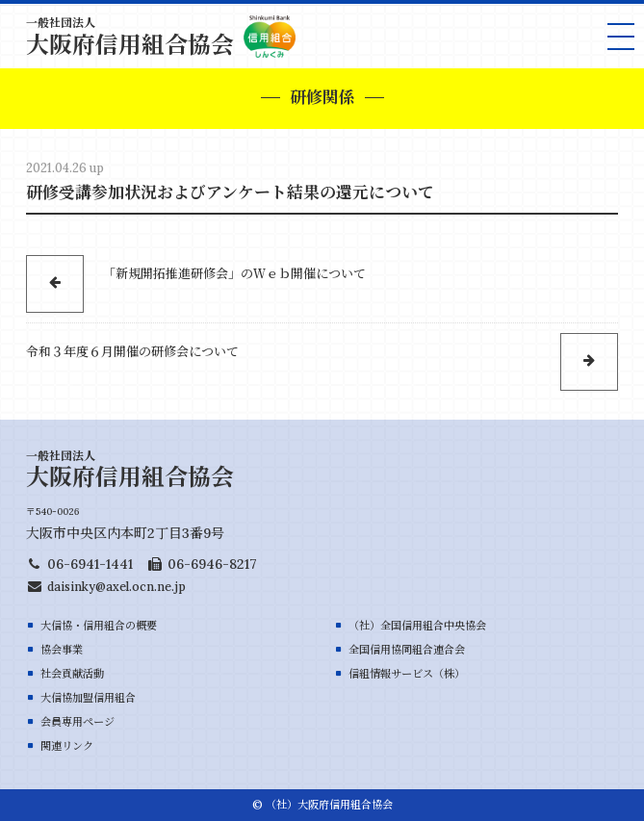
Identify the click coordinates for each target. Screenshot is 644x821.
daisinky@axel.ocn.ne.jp (116, 586)
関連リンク (67, 746)
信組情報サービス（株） (407, 674)
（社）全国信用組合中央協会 (417, 626)
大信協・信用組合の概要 (99, 626)
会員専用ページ (77, 722)
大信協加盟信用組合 (88, 698)
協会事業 (62, 650)
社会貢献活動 (72, 674)
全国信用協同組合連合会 (407, 650)
